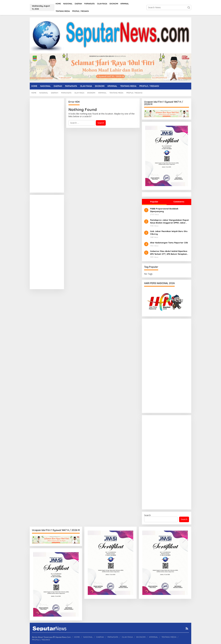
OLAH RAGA (127, 637)
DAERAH (100, 637)
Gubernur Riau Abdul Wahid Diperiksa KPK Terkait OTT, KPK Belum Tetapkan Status (169, 253)
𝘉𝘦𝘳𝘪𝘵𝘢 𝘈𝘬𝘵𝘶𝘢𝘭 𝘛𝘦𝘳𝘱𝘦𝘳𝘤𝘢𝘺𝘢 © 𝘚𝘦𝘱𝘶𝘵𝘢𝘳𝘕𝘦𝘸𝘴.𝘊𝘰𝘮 (51, 637)
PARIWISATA (113, 637)
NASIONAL (88, 637)
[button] (189, 7)
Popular (154, 202)
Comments (179, 202)
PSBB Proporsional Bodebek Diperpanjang (164, 210)
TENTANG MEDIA (169, 637)
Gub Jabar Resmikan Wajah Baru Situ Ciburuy (169, 233)
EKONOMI (141, 637)
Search (147, 515)
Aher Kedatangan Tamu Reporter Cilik (169, 243)
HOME (77, 637)
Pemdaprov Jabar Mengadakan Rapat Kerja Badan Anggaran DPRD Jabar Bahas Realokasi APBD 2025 (169, 221)
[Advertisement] (47, 145)
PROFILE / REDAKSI (41, 640)
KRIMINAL (153, 637)
